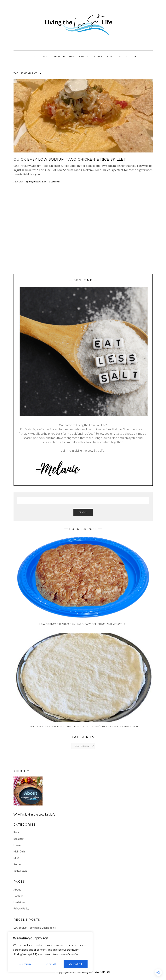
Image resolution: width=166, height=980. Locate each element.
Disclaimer (19, 902)
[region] (50, 952)
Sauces (84, 57)
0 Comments (55, 182)
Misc (72, 57)
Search (83, 512)
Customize (25, 964)
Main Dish (18, 182)
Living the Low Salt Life (95, 972)
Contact (124, 57)
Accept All (75, 964)
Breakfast (19, 839)
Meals (59, 57)
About (111, 57)
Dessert (18, 845)
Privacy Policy (21, 908)
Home (34, 57)
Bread (46, 57)
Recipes (98, 57)
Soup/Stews (20, 871)
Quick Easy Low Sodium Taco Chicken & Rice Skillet (70, 159)
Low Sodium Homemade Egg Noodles (35, 928)
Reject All (50, 964)
